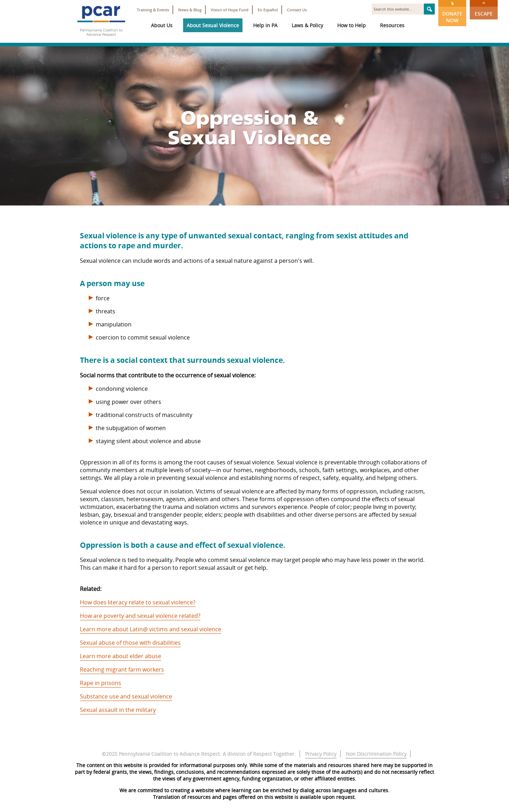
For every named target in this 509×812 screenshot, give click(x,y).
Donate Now (452, 12)
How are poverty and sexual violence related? (140, 616)
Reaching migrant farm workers (122, 669)
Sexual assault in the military (118, 710)
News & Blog (190, 10)
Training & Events (153, 10)
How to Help (352, 25)
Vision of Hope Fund (230, 10)
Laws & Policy (307, 25)
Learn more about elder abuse (121, 656)
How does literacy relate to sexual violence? (138, 602)
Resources (392, 25)
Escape (484, 8)
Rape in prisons (101, 683)
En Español (268, 10)
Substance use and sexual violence (126, 696)
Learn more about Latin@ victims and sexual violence (151, 629)
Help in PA (265, 25)
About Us (162, 25)
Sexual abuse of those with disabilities (130, 643)
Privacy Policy (321, 754)
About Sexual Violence (213, 25)
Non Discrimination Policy (376, 754)
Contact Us (297, 10)
